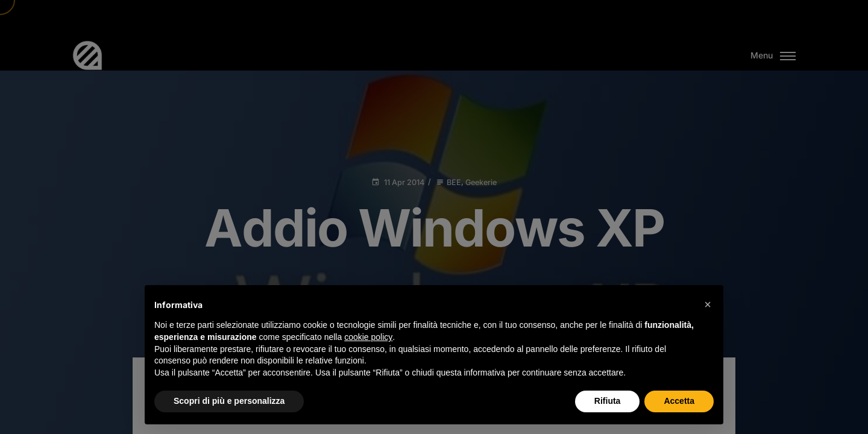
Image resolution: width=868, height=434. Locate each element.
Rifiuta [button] (608, 401)
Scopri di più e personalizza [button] (229, 401)
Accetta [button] (679, 401)
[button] (708, 304)
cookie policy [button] (368, 337)
